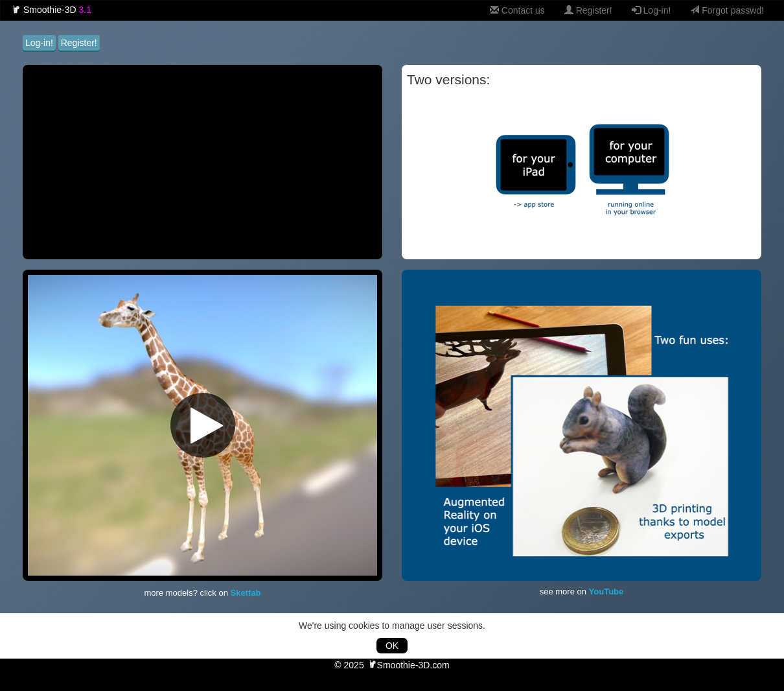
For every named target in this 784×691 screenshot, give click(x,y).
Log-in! (651, 10)
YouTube (606, 591)
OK (392, 646)
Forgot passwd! (727, 10)
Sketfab (245, 593)
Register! (588, 10)
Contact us (517, 10)
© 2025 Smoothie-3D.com (392, 665)
